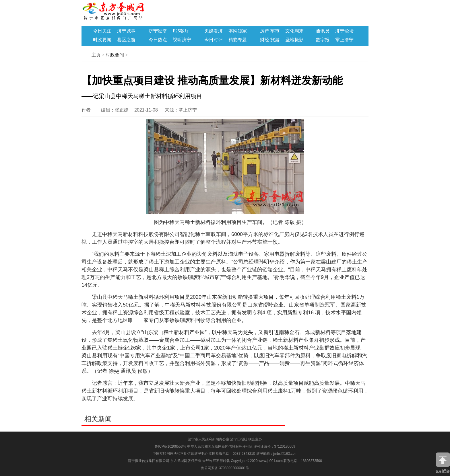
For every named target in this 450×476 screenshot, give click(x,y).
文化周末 (294, 31)
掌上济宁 (344, 40)
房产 (265, 31)
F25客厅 (181, 31)
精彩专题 (238, 40)
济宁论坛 (344, 31)
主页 (96, 55)
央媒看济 (214, 31)
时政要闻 (102, 40)
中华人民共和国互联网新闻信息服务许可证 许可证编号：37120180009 (241, 446)
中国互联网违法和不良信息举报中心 (181, 454)
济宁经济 (158, 31)
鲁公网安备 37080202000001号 (225, 468)
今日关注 (102, 31)
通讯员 (323, 31)
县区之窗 (126, 40)
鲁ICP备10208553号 (170, 446)
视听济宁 (182, 40)
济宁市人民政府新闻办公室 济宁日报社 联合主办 (225, 439)
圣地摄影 (294, 40)
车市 (275, 31)
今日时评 (214, 40)
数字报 (323, 40)
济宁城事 (126, 31)
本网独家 (238, 31)
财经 (265, 40)
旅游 (275, 40)
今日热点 (158, 40)
